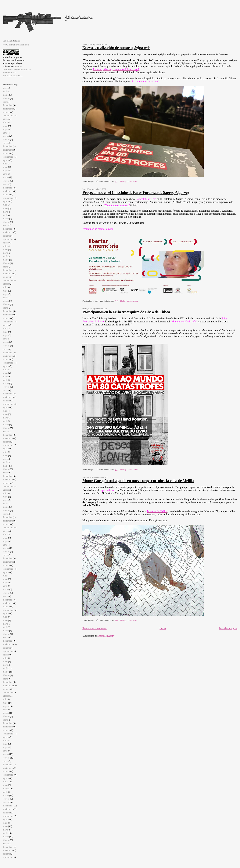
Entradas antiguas (228, 628)
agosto (6, 119)
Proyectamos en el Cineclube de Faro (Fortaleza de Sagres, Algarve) (135, 192)
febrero (6, 99)
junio (5, 126)
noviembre (8, 109)
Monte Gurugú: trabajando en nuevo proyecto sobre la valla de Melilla (138, 481)
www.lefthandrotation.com (16, 45)
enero (5, 102)
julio (5, 122)
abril (5, 91)
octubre (6, 112)
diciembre (7, 105)
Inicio (163, 628)
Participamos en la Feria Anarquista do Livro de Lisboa (126, 312)
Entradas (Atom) (106, 636)
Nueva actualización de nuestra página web (116, 48)
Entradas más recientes (94, 628)
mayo (5, 88)
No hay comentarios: (129, 181)
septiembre (8, 116)
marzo (6, 95)
